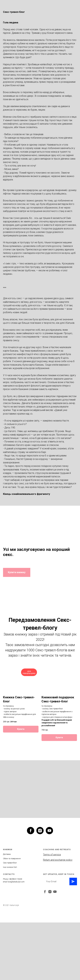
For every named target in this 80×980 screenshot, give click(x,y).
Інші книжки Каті (10, 867)
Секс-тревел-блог (10, 863)
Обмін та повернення (12, 859)
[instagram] (40, 831)
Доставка (7, 854)
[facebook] (31, 831)
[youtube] (49, 831)
